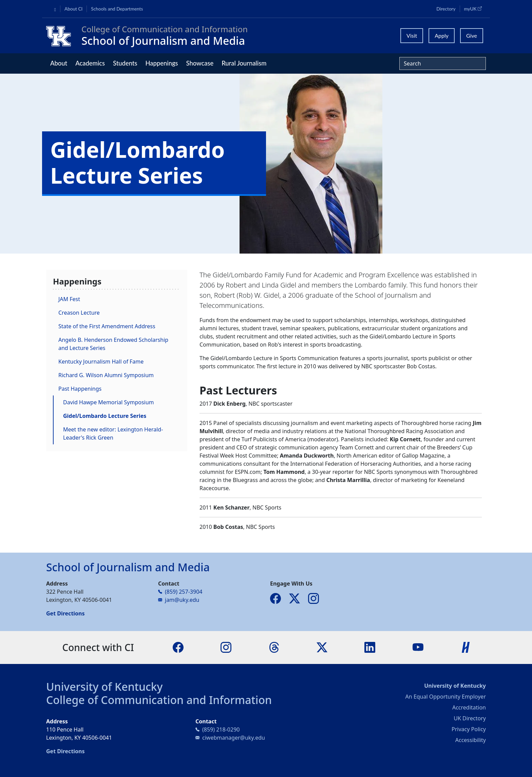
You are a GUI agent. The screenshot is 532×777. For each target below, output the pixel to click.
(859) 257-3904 (184, 592)
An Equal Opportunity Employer (446, 697)
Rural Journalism (244, 63)
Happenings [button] (161, 63)
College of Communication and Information (159, 700)
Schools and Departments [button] (117, 9)
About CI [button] (73, 9)
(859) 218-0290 (221, 729)
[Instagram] (226, 647)
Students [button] (125, 63)
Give (472, 35)
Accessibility (471, 740)
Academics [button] (90, 63)
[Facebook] (178, 647)
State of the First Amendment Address (107, 326)
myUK (475, 8)
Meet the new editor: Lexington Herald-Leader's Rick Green (113, 433)
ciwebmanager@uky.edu (234, 738)
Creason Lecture (79, 313)
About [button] (59, 63)
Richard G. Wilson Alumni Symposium (106, 375)
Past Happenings (80, 389)
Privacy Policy (469, 729)
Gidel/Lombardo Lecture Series (105, 416)
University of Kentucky (104, 687)
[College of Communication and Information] (61, 36)
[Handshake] (466, 647)
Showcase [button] (200, 63)
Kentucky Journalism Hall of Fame (101, 362)
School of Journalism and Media (163, 41)
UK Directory (470, 718)
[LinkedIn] (370, 647)
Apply (442, 35)
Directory (446, 9)
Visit (412, 35)
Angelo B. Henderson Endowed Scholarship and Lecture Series (113, 344)
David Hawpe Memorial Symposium (109, 402)
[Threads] (274, 647)
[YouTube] (418, 647)
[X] (322, 647)
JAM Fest (69, 299)
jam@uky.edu (182, 600)
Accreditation (469, 707)
